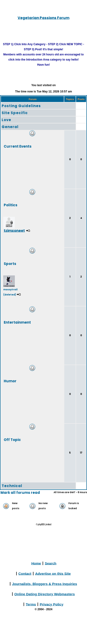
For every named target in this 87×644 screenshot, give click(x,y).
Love (6, 120)
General (10, 127)
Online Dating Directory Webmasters (45, 594)
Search (51, 563)
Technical (12, 486)
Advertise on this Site (53, 573)
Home (36, 563)
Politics (11, 205)
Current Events (18, 146)
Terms (31, 604)
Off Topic (12, 439)
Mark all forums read (20, 493)
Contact (25, 573)
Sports (10, 263)
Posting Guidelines (21, 106)
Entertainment (17, 322)
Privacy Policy (52, 604)
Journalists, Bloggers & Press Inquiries (45, 584)
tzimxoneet (14, 230)
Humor (10, 381)
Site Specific (15, 113)
